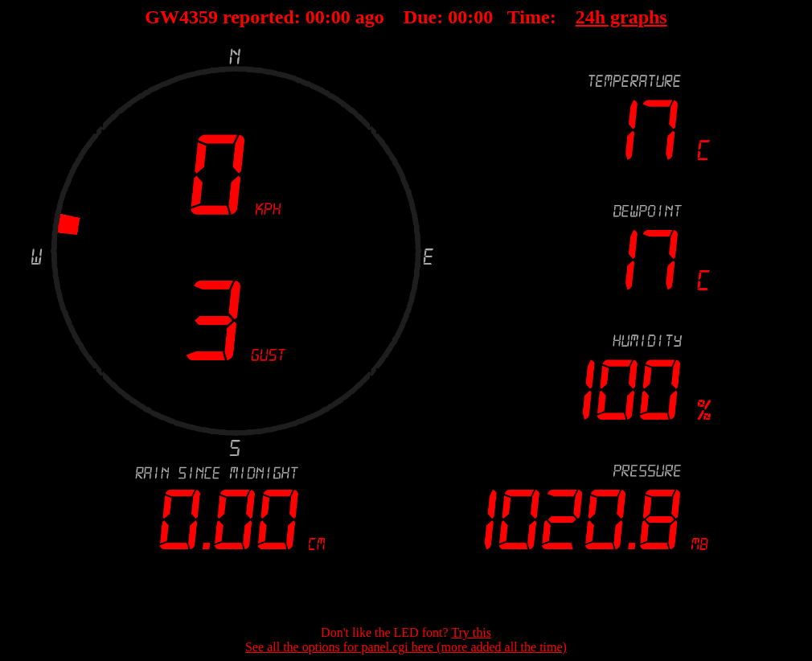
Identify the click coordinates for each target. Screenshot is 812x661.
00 (315, 17)
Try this (471, 632)
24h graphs (621, 17)
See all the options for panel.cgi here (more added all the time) (406, 647)
